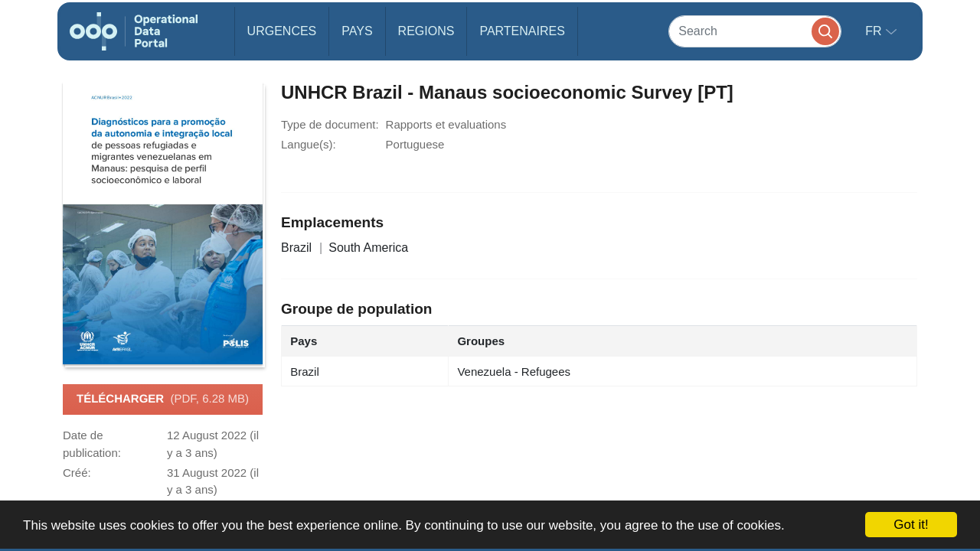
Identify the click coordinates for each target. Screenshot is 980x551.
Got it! (911, 525)
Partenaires (522, 31)
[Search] (755, 31)
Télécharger (163, 399)
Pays (357, 31)
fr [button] (875, 31)
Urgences (282, 31)
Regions (426, 31)
